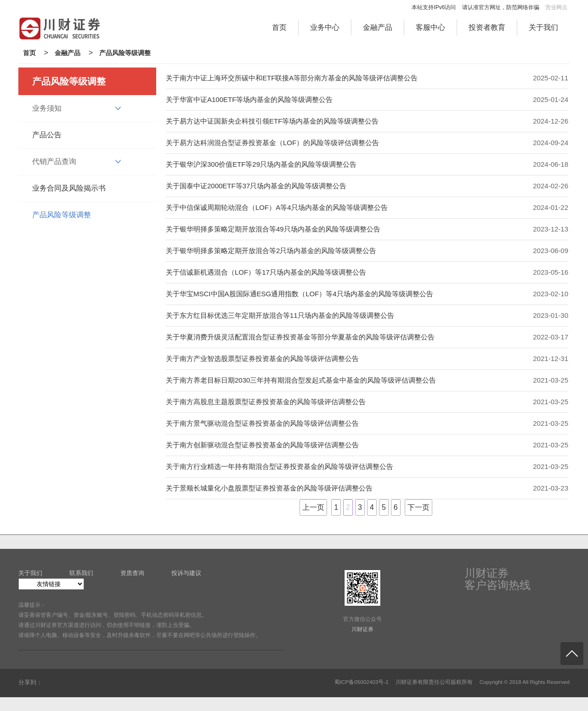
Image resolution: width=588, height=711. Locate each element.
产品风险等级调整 (125, 53)
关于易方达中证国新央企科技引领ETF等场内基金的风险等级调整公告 (272, 121)
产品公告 (47, 135)
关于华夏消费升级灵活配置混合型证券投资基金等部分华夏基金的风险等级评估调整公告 (300, 337)
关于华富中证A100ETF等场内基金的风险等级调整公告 (249, 99)
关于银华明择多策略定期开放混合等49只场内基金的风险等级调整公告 (273, 229)
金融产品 (378, 27)
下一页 (418, 507)
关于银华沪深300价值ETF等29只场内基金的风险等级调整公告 (261, 164)
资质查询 (132, 573)
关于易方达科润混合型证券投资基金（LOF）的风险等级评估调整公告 (272, 143)
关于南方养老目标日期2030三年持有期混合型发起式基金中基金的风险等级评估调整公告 (301, 380)
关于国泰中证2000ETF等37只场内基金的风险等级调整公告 (256, 186)
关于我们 (543, 27)
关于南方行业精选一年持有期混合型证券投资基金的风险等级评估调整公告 (280, 466)
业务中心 (325, 27)
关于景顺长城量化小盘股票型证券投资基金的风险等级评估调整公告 (269, 488)
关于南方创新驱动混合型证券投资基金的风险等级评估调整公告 (262, 445)
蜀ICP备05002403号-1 (362, 682)
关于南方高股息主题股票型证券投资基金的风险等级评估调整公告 (266, 402)
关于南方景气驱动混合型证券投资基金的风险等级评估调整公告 (262, 423)
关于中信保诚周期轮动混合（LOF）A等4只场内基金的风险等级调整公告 (277, 207)
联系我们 (81, 573)
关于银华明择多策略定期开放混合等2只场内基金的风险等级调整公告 (271, 251)
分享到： (30, 682)
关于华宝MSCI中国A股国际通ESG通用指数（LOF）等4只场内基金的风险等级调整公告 (300, 294)
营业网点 (556, 7)
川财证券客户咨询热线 (498, 579)
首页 (279, 27)
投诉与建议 (186, 573)
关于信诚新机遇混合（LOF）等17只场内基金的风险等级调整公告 (266, 272)
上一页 (313, 507)
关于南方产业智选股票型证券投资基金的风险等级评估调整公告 (262, 358)
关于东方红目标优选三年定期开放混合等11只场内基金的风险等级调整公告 (280, 315)
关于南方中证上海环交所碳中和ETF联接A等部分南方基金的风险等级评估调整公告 (292, 78)
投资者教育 (487, 27)
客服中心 (430, 27)
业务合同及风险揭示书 (69, 188)
